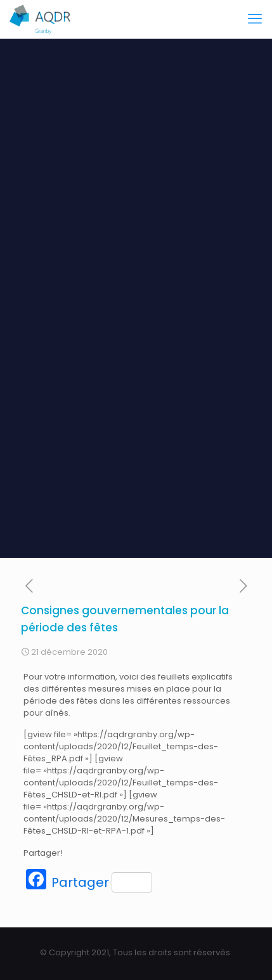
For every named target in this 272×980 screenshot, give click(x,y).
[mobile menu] (255, 19)
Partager (102, 882)
